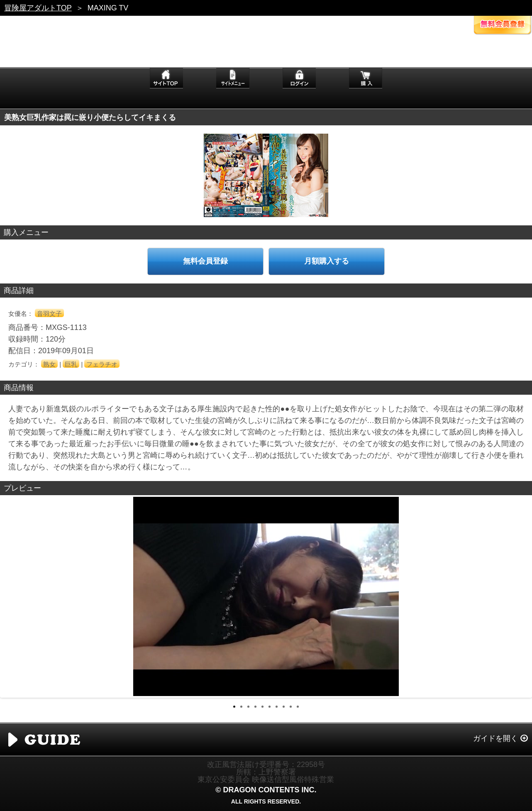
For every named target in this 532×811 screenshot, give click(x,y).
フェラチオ (102, 364)
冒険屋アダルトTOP (38, 8)
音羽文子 (49, 314)
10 (298, 707)
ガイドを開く (495, 738)
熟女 (49, 364)
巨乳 (71, 364)
